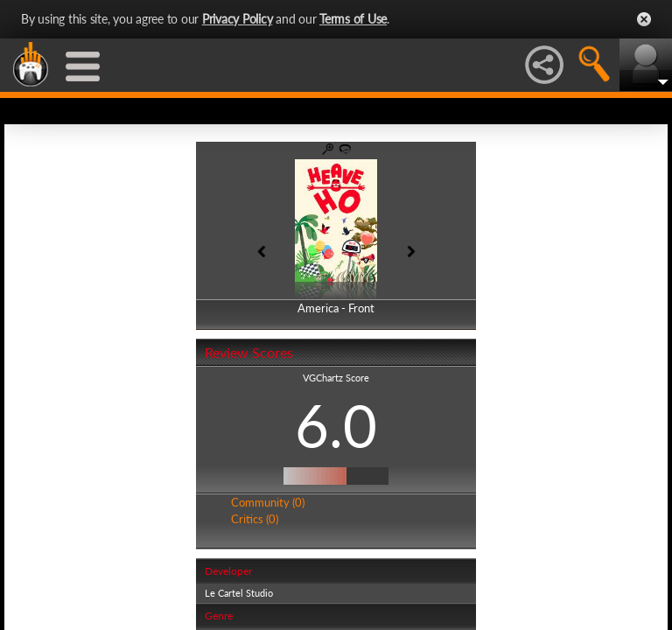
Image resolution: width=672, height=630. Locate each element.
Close (644, 19)
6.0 (336, 425)
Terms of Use (353, 19)
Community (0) (268, 502)
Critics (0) (255, 519)
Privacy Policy (238, 19)
